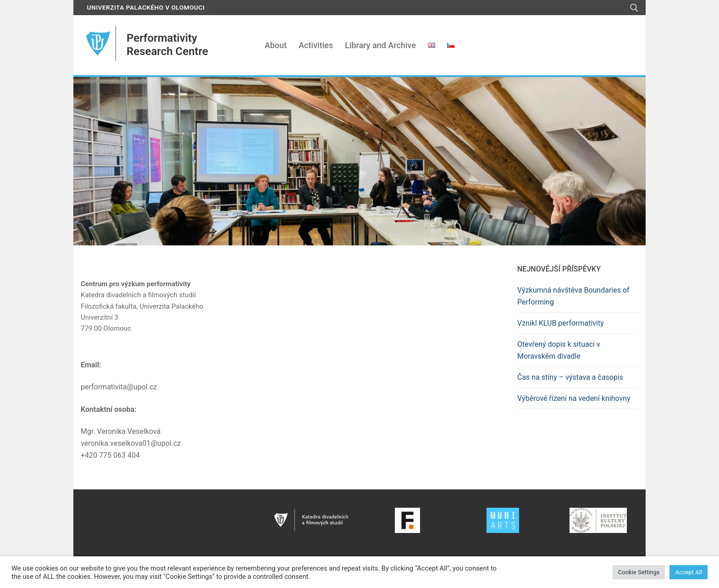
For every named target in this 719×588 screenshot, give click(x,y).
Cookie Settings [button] (639, 572)
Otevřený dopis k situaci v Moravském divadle (559, 350)
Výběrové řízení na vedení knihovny (574, 398)
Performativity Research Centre (167, 45)
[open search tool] (634, 8)
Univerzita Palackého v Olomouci (146, 7)
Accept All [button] (689, 572)
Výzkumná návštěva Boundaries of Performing (573, 296)
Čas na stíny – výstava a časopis (570, 377)
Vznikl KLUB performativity (561, 323)
